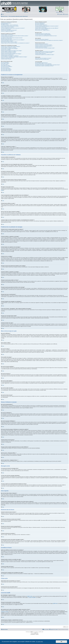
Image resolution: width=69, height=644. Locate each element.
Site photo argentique (43, 12)
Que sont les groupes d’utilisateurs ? (41, 25)
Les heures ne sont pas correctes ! (7, 37)
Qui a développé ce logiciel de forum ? (41, 63)
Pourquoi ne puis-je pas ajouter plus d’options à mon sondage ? (11, 51)
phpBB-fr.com (36, 633)
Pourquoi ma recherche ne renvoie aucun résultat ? (44, 45)
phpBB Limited (30, 596)
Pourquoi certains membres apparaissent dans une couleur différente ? (47, 28)
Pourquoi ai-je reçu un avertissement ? (7, 55)
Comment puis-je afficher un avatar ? (7, 41)
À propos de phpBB (32, 597)
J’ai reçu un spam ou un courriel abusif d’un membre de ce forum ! (46, 36)
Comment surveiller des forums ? (41, 54)
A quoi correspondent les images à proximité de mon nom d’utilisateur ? (13, 40)
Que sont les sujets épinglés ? (6, 69)
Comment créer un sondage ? (6, 50)
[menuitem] (2, 14)
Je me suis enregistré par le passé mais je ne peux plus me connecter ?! (13, 28)
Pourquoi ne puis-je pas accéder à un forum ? (9, 53)
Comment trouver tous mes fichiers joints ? (42, 59)
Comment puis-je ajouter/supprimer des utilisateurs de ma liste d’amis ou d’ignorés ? (49, 40)
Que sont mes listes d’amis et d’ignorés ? (42, 39)
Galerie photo (26, 12)
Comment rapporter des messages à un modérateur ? (10, 56)
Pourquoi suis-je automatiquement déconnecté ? (9, 30)
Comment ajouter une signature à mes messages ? (9, 49)
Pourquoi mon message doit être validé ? (8, 58)
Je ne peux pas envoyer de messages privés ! (43, 34)
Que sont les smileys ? (5, 65)
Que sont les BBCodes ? (5, 62)
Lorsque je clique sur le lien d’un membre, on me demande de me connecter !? (15, 43)
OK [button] (61, 642)
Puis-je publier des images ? (6, 66)
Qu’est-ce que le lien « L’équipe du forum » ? (43, 30)
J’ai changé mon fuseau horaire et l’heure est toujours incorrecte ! (12, 38)
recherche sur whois (5, 612)
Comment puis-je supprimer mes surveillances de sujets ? (45, 55)
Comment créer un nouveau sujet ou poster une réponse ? (11, 47)
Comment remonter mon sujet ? (6, 59)
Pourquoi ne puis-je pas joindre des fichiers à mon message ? (11, 54)
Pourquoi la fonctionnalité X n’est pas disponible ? (43, 64)
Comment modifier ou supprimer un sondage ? (9, 52)
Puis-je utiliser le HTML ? (5, 63)
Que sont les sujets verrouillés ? (6, 70)
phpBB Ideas (55, 603)
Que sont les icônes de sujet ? (6, 71)
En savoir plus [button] (39, 642)
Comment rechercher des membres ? (41, 47)
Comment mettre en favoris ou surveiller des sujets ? (44, 53)
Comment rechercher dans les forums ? (42, 44)
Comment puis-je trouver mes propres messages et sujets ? (45, 48)
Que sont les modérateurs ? (40, 24)
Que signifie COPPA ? (5, 24)
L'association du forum (9, 12)
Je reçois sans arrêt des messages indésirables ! (43, 35)
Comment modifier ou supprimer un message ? (9, 48)
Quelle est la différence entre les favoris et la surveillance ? (45, 52)
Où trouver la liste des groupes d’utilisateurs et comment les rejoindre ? (47, 26)
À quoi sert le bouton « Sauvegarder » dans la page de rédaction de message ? (14, 57)
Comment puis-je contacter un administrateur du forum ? (44, 66)
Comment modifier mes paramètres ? (7, 35)
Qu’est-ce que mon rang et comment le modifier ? (9, 42)
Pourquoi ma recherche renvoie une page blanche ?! (44, 46)
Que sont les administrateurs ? (40, 23)
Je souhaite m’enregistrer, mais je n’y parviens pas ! (10, 25)
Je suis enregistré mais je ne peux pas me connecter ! (10, 26)
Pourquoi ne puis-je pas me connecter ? (8, 27)
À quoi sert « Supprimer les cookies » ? (7, 31)
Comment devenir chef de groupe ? (41, 27)
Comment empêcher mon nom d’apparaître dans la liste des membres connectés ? (15, 36)
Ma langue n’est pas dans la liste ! (7, 39)
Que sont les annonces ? (5, 68)
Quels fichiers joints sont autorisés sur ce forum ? (43, 58)
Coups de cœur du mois (60, 12)
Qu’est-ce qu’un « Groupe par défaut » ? (42, 29)
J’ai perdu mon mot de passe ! (6, 29)
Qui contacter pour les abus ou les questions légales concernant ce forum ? (48, 65)
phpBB (2, 190)
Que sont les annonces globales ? (7, 67)
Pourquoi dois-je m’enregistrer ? (6, 23)
